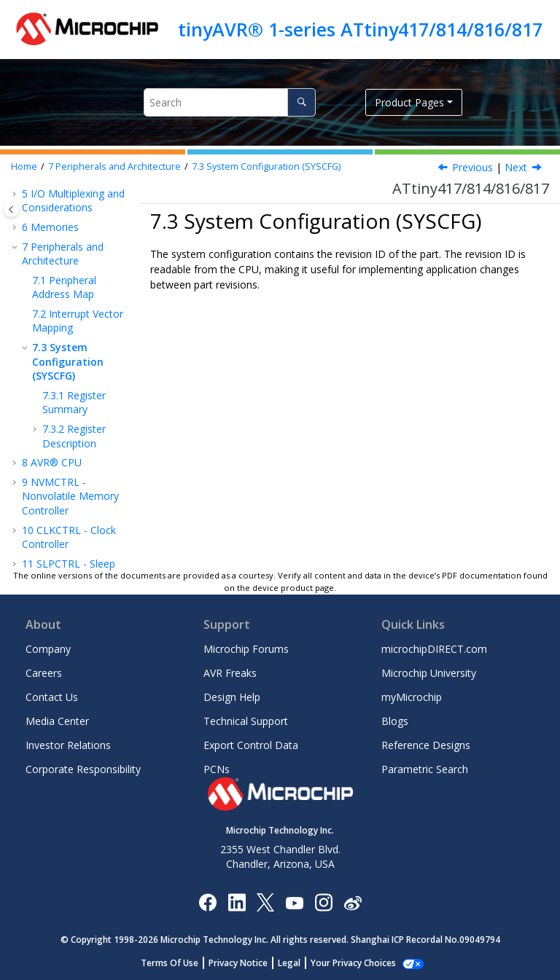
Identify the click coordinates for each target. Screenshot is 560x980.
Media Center (57, 721)
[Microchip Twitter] (265, 902)
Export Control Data (251, 745)
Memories (50, 227)
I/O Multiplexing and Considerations (73, 201)
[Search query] (230, 102)
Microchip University (429, 673)
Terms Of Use (178, 963)
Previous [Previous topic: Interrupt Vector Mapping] (472, 167)
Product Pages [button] (409, 102)
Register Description (74, 436)
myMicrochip (412, 697)
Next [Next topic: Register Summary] (516, 167)
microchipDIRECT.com (434, 649)
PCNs (217, 769)
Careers (44, 673)
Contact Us (52, 697)
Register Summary (74, 403)
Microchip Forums (246, 649)
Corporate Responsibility (83, 769)
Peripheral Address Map (64, 287)
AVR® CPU (52, 462)
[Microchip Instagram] (323, 902)
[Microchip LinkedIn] (237, 902)
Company (48, 649)
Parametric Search (425, 769)
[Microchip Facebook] (207, 902)
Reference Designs (426, 745)
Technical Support (246, 721)
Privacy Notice (246, 963)
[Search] (302, 102)
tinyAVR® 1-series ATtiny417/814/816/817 (360, 29)
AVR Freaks (230, 673)
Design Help (232, 697)
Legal (297, 963)
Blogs (395, 721)
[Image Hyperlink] (294, 902)
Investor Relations (68, 745)
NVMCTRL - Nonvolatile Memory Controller (70, 496)
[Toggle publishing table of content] (11, 209)
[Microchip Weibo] (353, 902)
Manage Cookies (353, 963)
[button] (16, 194)
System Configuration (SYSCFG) (266, 166)
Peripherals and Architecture (114, 166)
